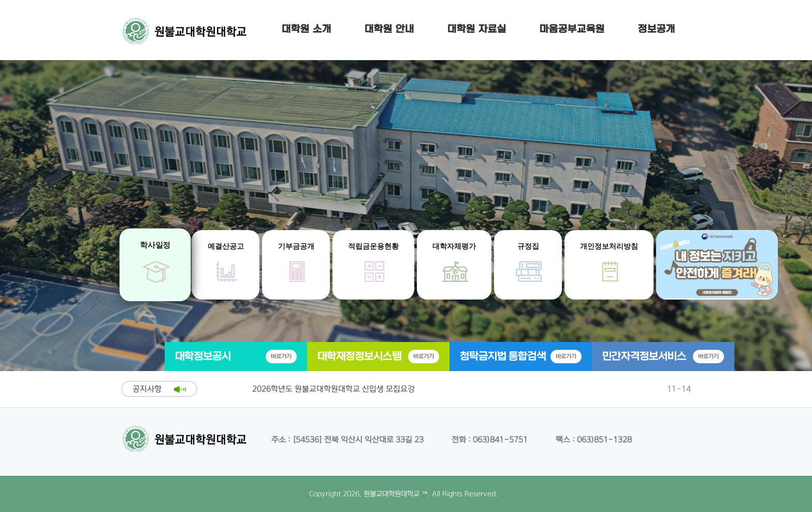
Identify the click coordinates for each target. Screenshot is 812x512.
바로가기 (281, 356)
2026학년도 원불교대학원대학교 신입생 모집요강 (334, 389)
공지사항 (147, 389)
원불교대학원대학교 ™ (396, 494)
